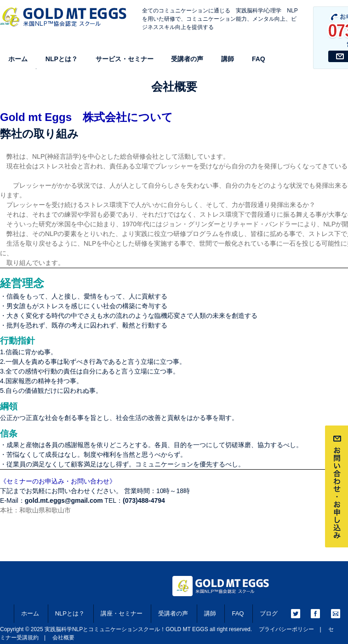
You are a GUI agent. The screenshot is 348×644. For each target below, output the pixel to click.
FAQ (259, 59)
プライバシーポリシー (286, 629)
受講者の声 (187, 59)
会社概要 (63, 638)
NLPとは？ (62, 59)
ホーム (18, 59)
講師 (228, 59)
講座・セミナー (122, 613)
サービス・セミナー (125, 59)
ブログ (269, 613)
